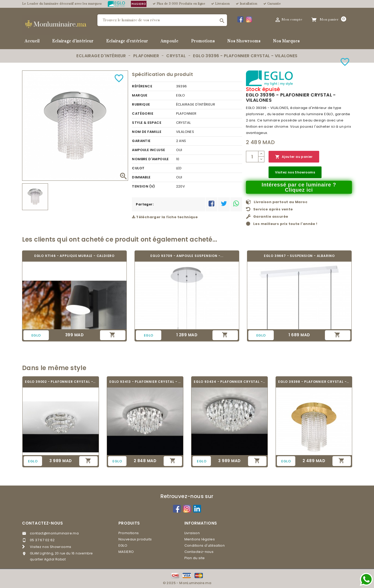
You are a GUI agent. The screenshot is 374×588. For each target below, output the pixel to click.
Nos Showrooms (244, 41)
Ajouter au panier (294, 157)
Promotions (203, 41)
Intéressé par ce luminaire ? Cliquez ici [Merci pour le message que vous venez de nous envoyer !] (299, 187)
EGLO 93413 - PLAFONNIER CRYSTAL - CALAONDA (145, 382)
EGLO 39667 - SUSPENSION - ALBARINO (299, 256)
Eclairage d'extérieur (127, 41)
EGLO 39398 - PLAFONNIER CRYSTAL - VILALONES (314, 382)
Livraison (192, 533)
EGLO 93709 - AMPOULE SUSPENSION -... (187, 256)
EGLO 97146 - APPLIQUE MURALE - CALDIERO (74, 256)
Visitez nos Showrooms (295, 172)
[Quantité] (252, 157)
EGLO (123, 545)
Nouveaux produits (135, 539)
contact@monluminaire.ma (54, 533)
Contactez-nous (43, 523)
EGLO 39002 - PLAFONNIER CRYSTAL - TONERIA (61, 382)
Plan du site (195, 558)
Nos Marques (286, 41)
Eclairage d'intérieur (73, 41)
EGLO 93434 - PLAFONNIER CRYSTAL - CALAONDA (229, 382)
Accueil (32, 41)
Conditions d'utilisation (205, 545)
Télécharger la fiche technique (165, 217)
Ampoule (169, 41)
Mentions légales (200, 539)
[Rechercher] (162, 20)
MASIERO (126, 552)
